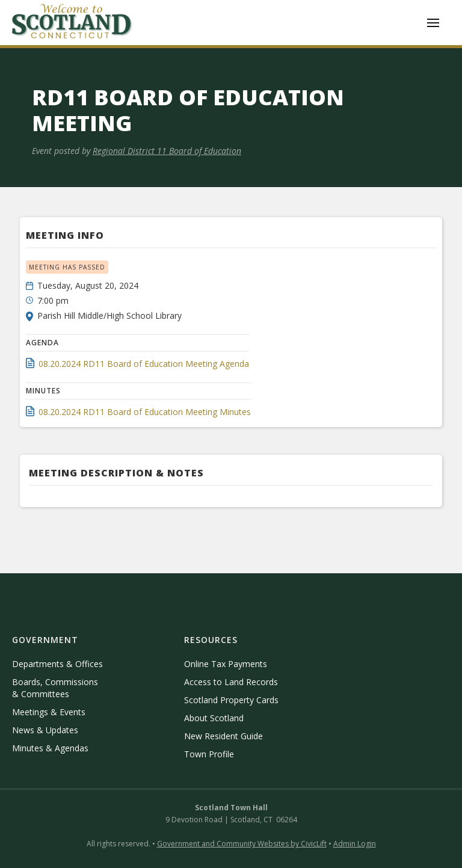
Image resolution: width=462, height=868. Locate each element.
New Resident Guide (223, 736)
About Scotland (214, 718)
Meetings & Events (49, 712)
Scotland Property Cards (231, 700)
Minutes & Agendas (50, 748)
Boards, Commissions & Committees (55, 688)
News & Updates (45, 730)
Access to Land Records (231, 682)
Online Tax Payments (226, 664)
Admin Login (355, 844)
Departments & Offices (57, 664)
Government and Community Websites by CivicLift (242, 844)
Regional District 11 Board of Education (167, 151)
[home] (72, 23)
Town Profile (209, 754)
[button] (433, 23)
